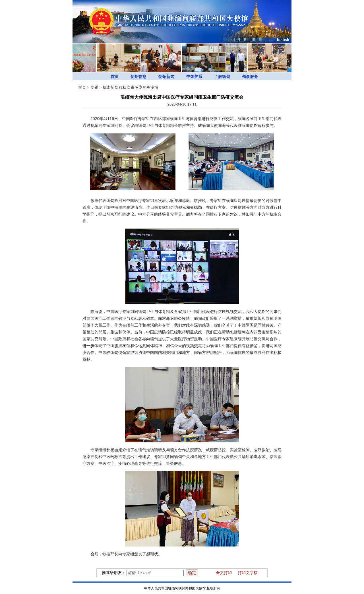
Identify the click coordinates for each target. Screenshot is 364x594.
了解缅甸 (222, 77)
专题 (94, 87)
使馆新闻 (166, 77)
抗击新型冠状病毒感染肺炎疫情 (131, 87)
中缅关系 (194, 77)
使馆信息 (138, 77)
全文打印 (224, 573)
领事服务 (250, 77)
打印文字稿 (248, 573)
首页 (115, 77)
